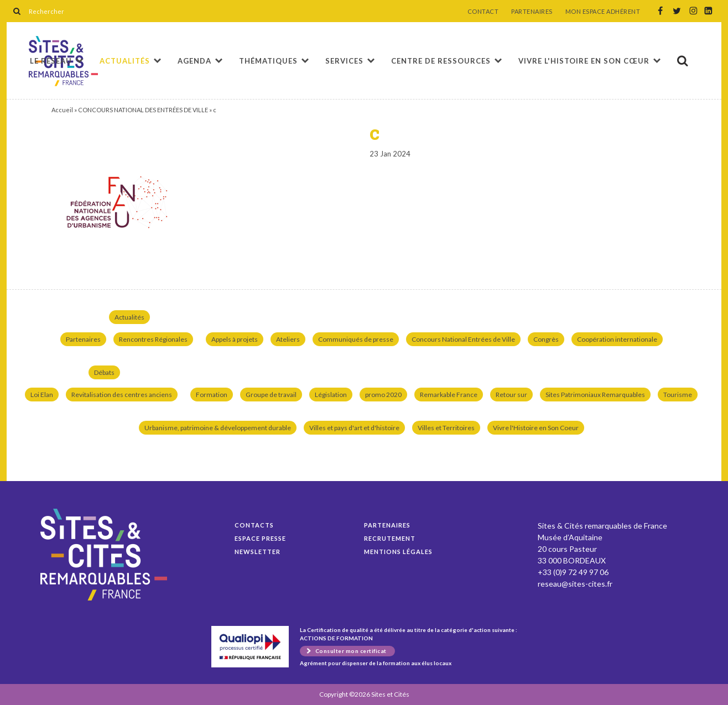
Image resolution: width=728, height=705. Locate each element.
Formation (212, 395)
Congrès (546, 339)
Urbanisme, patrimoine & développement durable (218, 428)
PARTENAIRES (532, 12)
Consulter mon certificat (351, 651)
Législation (331, 395)
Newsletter (258, 552)
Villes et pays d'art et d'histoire (354, 428)
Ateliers (288, 339)
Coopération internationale (617, 339)
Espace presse (260, 538)
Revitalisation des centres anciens (122, 395)
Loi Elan (42, 395)
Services (344, 61)
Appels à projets (235, 339)
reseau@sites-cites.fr (575, 584)
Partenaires (83, 339)
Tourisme (678, 395)
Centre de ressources (441, 61)
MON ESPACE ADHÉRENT (603, 12)
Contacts (254, 525)
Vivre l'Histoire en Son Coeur (536, 428)
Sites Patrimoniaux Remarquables (595, 395)
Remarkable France (449, 395)
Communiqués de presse (356, 339)
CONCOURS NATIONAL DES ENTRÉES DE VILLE (143, 110)
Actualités (125, 61)
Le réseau (51, 61)
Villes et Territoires (446, 428)
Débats (104, 372)
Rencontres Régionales (153, 339)
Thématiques (268, 61)
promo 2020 (383, 395)
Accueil (62, 110)
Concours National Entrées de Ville (463, 339)
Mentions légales (398, 552)
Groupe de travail (271, 395)
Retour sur (511, 395)
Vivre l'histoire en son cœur (584, 61)
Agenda (194, 61)
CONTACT (483, 12)
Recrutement (390, 538)
